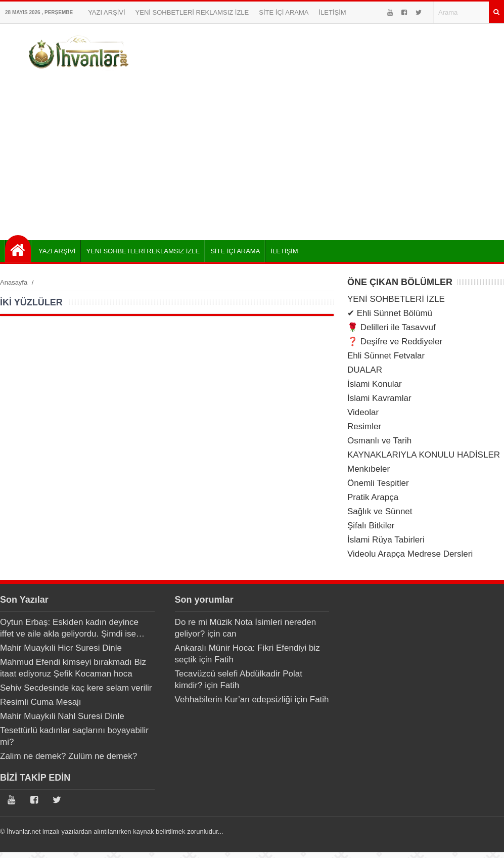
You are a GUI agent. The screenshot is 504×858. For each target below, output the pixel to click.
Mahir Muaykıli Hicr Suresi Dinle (61, 648)
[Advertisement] (252, 154)
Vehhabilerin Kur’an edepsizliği (234, 699)
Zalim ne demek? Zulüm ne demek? (68, 756)
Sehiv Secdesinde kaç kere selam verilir (76, 688)
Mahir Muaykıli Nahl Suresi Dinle (62, 716)
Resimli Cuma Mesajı (41, 702)
